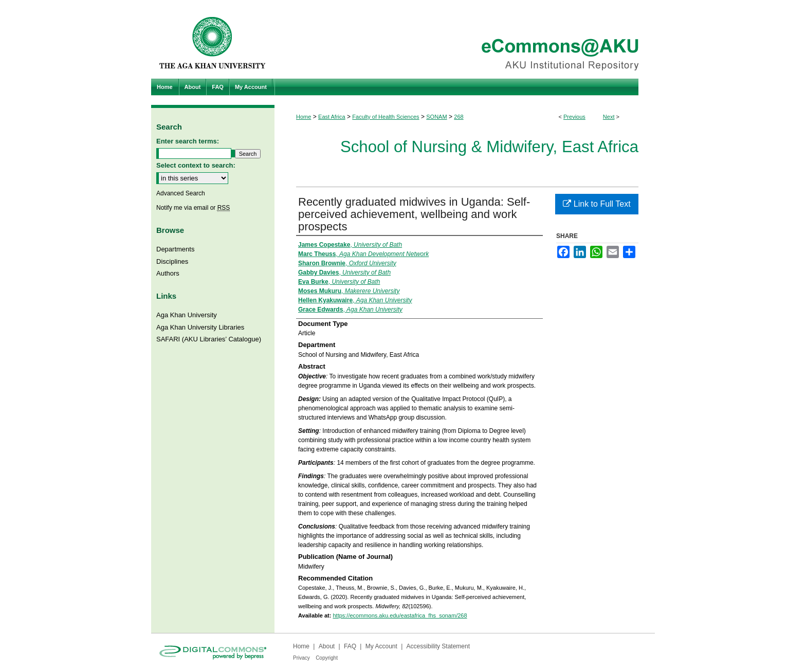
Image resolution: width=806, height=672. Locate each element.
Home (304, 117)
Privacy (301, 658)
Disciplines (172, 261)
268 (459, 117)
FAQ (350, 646)
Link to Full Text (597, 204)
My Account (381, 646)
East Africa (332, 117)
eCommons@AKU (465, 39)
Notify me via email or (193, 208)
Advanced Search (181, 193)
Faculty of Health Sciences (386, 117)
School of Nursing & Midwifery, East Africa (489, 147)
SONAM (436, 117)
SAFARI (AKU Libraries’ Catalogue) (209, 339)
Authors (168, 273)
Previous (574, 117)
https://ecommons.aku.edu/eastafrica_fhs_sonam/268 (400, 615)
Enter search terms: (188, 141)
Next (609, 117)
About (327, 646)
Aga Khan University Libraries (200, 327)
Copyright (327, 658)
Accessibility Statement (438, 646)
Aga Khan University (187, 315)
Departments (175, 249)
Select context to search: (196, 165)
